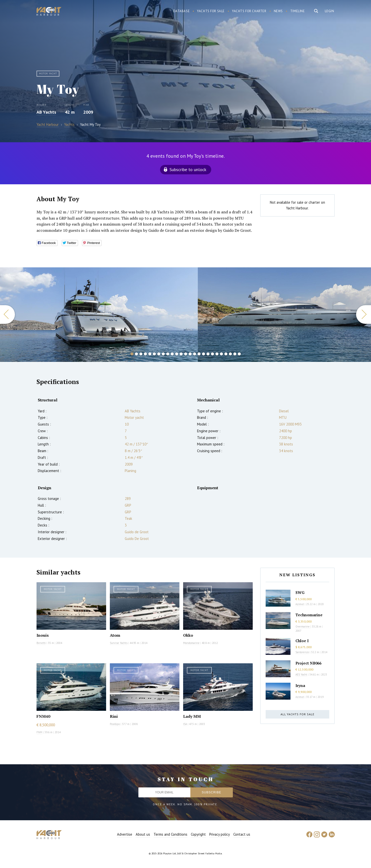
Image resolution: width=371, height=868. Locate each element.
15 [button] (195, 354)
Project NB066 (308, 663)
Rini (114, 716)
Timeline (298, 11)
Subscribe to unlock (188, 169)
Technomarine (309, 615)
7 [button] (159, 354)
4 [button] (145, 354)
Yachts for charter (249, 11)
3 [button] (141, 354)
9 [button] (168, 354)
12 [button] (181, 354)
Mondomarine (191, 643)
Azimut (300, 604)
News (278, 11)
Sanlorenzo (302, 652)
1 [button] (132, 354)
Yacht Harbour (49, 12)
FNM (39, 732)
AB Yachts (46, 112)
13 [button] (186, 354)
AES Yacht (301, 675)
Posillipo (115, 724)
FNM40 (43, 716)
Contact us (242, 834)
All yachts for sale (297, 714)
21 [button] (221, 354)
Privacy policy (220, 834)
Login (330, 11)
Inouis (43, 635)
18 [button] (208, 354)
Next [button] (364, 314)
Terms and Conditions (170, 834)
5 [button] (150, 354)
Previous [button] (7, 314)
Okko (188, 635)
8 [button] (163, 354)
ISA (185, 724)
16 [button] (199, 354)
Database (182, 11)
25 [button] (239, 354)
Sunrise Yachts (119, 643)
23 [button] (230, 354)
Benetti (41, 643)
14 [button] (190, 354)
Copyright (198, 834)
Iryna (300, 685)
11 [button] (177, 354)
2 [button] (136, 354)
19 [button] (212, 354)
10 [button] (172, 354)
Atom (115, 635)
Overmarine (303, 627)
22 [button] (226, 354)
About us (143, 834)
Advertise (125, 834)
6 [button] (154, 354)
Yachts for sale (211, 11)
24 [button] (235, 354)
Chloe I (302, 641)
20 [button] (217, 354)
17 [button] (204, 354)
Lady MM (192, 716)
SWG (300, 592)
